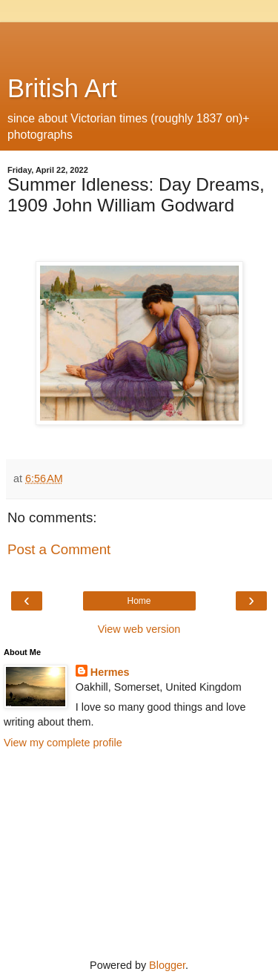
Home (139, 601)
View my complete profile (63, 743)
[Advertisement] (139, 41)
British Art (62, 88)
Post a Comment (59, 549)
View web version (139, 629)
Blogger (167, 965)
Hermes (110, 672)
